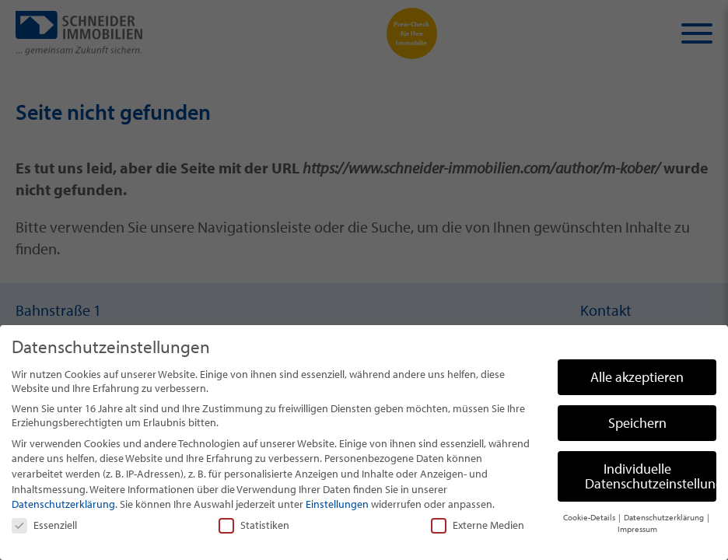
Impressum (637, 529)
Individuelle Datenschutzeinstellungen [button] (651, 476)
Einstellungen (337, 504)
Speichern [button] (637, 423)
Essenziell (44, 525)
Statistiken (254, 525)
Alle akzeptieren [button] (637, 377)
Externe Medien (478, 525)
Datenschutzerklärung (63, 504)
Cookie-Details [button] (590, 517)
